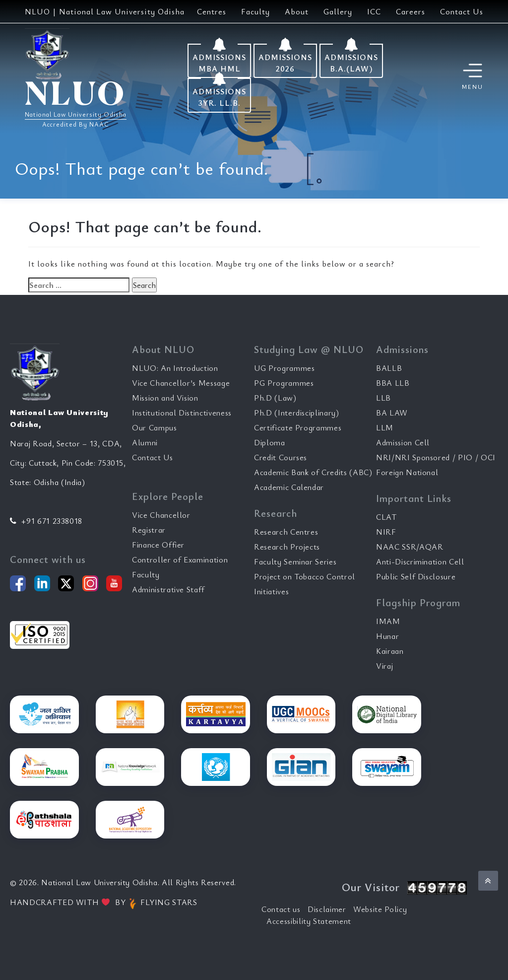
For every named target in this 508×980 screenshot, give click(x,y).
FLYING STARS (162, 902)
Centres (212, 11)
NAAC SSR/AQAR (410, 547)
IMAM (388, 621)
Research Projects (287, 547)
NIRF (386, 532)
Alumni (145, 442)
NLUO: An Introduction (175, 368)
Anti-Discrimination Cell (420, 561)
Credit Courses (281, 457)
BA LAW (392, 413)
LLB (383, 398)
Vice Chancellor (161, 515)
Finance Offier (158, 545)
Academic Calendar (289, 487)
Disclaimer (327, 909)
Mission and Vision (165, 398)
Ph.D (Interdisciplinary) (297, 413)
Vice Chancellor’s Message (181, 383)
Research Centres (286, 532)
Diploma (270, 442)
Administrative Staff (168, 589)
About (297, 11)
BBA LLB (393, 383)
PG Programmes (284, 383)
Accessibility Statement (309, 921)
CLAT (386, 517)
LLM (385, 427)
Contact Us (462, 11)
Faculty (255, 11)
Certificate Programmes (298, 427)
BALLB (389, 368)
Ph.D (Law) (275, 398)
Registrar (149, 530)
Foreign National (407, 472)
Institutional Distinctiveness (182, 413)
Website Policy (380, 909)
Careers (411, 11)
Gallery (338, 11)
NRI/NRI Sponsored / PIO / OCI (436, 457)
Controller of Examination (180, 560)
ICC (374, 11)
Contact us (281, 909)
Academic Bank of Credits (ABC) (313, 472)
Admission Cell (403, 442)
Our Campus (155, 427)
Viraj (384, 666)
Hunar (387, 636)
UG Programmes (284, 368)
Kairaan (390, 651)
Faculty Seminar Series (295, 561)
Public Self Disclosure (416, 576)
